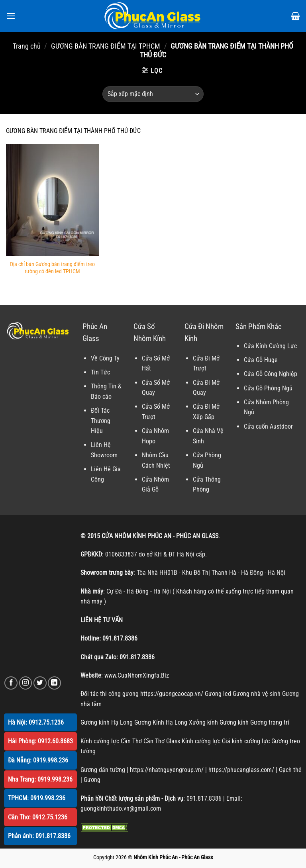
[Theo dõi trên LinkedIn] (54, 683)
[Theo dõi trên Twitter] (40, 683)
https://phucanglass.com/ (241, 770)
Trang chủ (27, 46)
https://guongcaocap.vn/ (172, 694)
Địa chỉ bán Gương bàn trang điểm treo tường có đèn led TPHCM (52, 268)
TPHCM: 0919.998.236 (37, 798)
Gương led (218, 694)
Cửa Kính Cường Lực (270, 346)
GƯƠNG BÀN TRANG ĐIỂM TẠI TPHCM (106, 46)
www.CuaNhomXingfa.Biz (137, 675)
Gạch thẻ (290, 770)
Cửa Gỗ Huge (261, 360)
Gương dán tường (103, 770)
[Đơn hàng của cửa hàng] (153, 94)
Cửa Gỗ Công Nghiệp (271, 374)
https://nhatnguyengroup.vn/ (167, 770)
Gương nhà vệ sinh (257, 694)
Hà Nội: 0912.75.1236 (36, 722)
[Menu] (11, 16)
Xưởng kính (203, 722)
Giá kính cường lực (246, 741)
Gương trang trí (270, 722)
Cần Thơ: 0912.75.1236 (38, 817)
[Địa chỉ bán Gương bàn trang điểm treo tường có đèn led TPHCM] (52, 200)
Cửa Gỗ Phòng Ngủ (268, 388)
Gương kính (234, 722)
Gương (92, 780)
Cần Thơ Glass (162, 741)
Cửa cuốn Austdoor (268, 426)
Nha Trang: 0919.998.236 (40, 779)
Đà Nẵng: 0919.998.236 (38, 760)
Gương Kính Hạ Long (161, 722)
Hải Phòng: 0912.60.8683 (40, 741)
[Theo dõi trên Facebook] (11, 683)
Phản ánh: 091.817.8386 (39, 836)
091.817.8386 (120, 638)
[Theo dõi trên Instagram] (26, 683)
